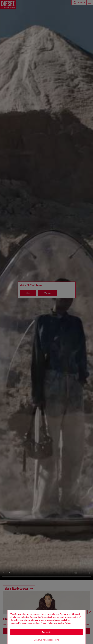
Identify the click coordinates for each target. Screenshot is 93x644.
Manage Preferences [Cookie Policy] (20, 623)
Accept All (47, 632)
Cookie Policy (64, 623)
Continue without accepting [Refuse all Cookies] (47, 640)
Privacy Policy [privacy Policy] (47, 623)
